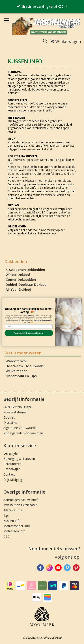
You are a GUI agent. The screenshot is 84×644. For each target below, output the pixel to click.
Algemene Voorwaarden (21, 428)
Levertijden (11, 453)
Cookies (9, 417)
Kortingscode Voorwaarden (23, 433)
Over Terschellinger (17, 407)
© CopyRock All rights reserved (42, 638)
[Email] (29, 326)
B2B (6, 536)
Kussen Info (12, 521)
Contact (9, 474)
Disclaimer (11, 423)
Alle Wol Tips (13, 510)
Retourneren (12, 464)
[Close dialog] (79, 301)
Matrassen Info (14, 531)
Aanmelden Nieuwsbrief (21, 500)
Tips (6, 516)
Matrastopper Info (17, 526)
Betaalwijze (12, 469)
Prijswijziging (13, 480)
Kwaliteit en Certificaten (20, 505)
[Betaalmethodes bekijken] (10, 589)
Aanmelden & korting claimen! (29, 333)
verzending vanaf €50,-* (44, 6)
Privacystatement (16, 412)
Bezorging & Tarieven (19, 459)
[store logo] (46, 26)
